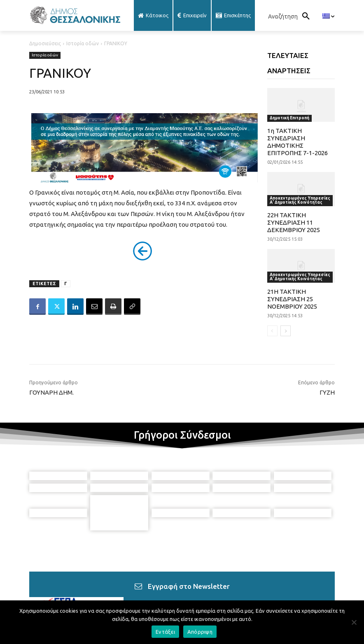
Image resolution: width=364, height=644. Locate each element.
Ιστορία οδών (83, 43)
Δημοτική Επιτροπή (289, 118)
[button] (291, 16)
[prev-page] (272, 331)
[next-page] (286, 331)
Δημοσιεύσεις (45, 43)
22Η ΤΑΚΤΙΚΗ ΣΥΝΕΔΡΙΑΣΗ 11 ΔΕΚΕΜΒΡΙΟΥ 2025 (294, 222)
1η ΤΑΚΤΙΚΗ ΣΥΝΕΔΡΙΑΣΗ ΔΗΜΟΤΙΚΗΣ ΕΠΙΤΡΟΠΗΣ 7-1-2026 (297, 142)
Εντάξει (165, 632)
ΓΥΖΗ (327, 392)
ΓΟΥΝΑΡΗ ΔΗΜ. (51, 392)
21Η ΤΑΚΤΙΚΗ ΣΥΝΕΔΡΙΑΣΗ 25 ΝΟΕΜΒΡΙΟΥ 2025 (292, 299)
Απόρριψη (200, 632)
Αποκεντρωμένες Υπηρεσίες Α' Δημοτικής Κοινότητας (300, 200)
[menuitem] (328, 16)
